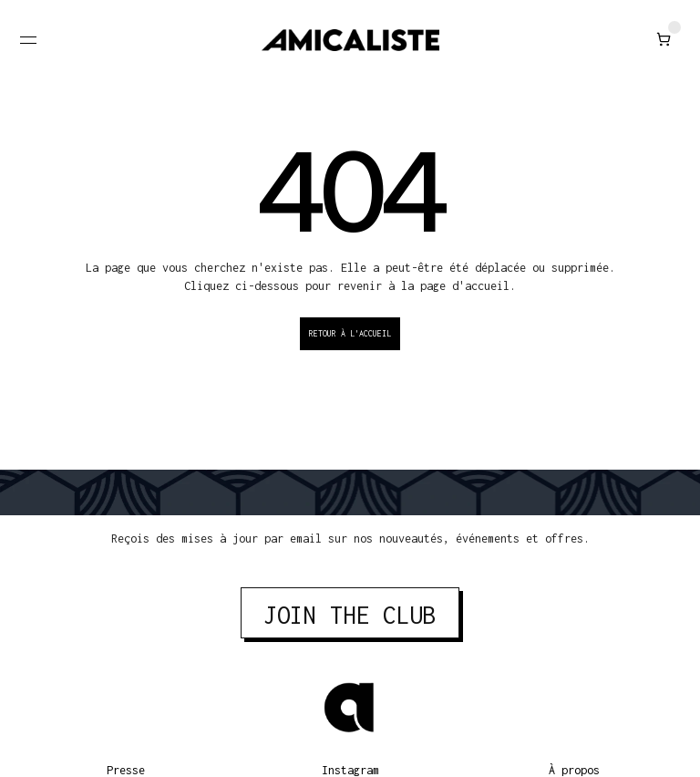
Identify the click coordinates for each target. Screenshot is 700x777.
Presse (126, 770)
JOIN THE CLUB (350, 615)
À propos (574, 770)
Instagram (350, 770)
